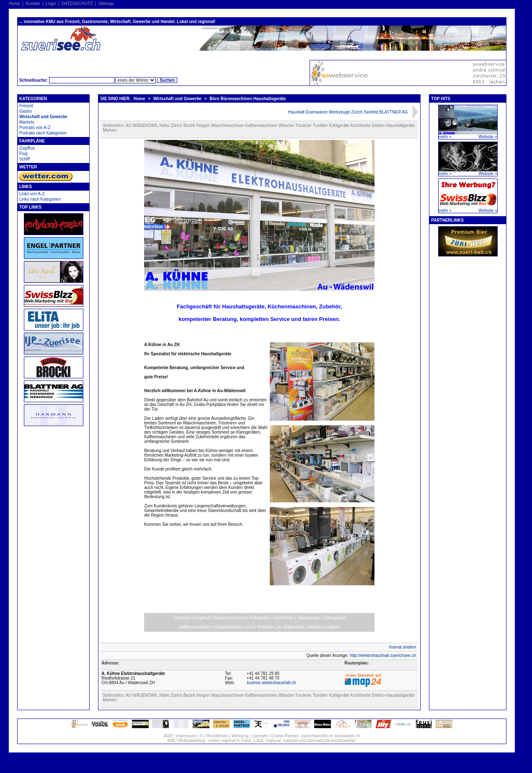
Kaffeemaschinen (195, 627)
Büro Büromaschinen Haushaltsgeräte (248, 99)
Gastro (26, 111)
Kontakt (33, 4)
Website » (488, 137)
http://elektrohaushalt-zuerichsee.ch (383, 655)
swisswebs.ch (347, 736)
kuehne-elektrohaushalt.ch (272, 683)
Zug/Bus (27, 148)
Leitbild (333, 627)
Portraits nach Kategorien (43, 133)
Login (51, 4)
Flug (23, 154)
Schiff (25, 159)
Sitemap (106, 4)
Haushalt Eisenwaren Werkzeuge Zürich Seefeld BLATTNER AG (348, 112)
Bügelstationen (229, 627)
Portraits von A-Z (35, 128)
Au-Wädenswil (291, 627)
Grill (250, 627)
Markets (27, 122)
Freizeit (26, 106)
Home (14, 4)
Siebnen (315, 627)
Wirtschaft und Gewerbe (43, 117)
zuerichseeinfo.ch (317, 736)
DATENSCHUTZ (77, 4)
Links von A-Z (32, 194)
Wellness (266, 627)
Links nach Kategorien (40, 199)
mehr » (445, 137)
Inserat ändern (403, 647)
